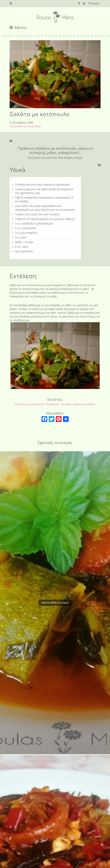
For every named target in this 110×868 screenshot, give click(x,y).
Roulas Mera (55, 17)
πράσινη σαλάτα (84, 404)
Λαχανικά (37, 404)
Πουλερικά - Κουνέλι (58, 404)
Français (94, 3)
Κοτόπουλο (22, 404)
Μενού (21, 28)
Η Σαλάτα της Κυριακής (25, 126)
